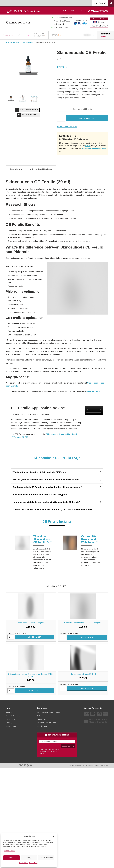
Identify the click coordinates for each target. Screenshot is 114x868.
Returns (9, 712)
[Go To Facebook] (20, 765)
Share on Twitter (28, 115)
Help (8, 708)
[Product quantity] (61, 118)
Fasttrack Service (99, 19)
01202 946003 (86, 11)
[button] (53, 836)
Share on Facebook (27, 110)
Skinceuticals (15, 43)
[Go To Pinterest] (28, 765)
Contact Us (41, 719)
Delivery (9, 723)
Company (42, 708)
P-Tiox (88, 146)
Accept (11, 858)
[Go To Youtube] (31, 765)
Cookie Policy (23, 863)
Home (7, 43)
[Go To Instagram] (22, 765)
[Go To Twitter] (25, 765)
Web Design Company (93, 766)
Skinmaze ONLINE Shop (46, 723)
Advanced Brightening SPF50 (94, 149)
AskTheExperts (93, 391)
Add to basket (87, 118)
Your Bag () (100, 3)
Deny (29, 858)
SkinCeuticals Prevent (27, 43)
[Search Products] (111, 3)
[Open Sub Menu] (14, 35)
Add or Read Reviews (67, 127)
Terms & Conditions (13, 716)
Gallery (40, 716)
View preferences (46, 858)
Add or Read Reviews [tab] (41, 169)
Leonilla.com (42, 726)
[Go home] (23, 11)
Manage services (10, 851)
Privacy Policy (33, 863)
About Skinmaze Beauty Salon (49, 712)
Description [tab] (16, 169)
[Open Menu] (3, 3)
